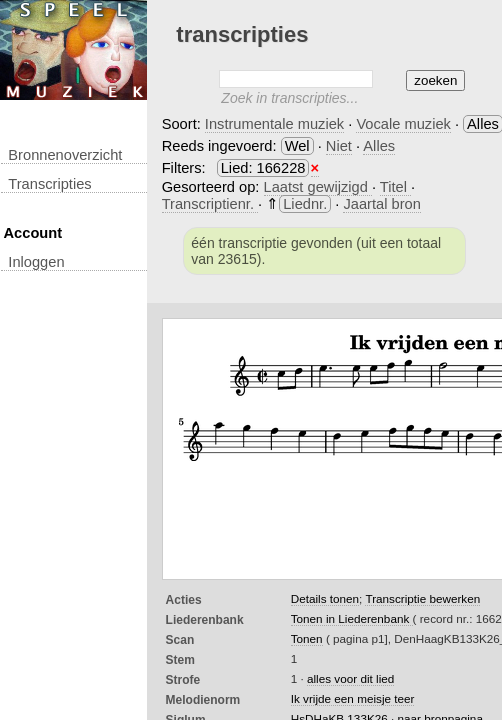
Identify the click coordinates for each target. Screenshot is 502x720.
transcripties (49, 184)
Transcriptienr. (210, 204)
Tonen (307, 638)
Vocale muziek (403, 124)
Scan (180, 640)
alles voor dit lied (350, 678)
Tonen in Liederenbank (352, 618)
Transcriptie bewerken (422, 598)
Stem (180, 660)
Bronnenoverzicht (65, 155)
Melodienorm (203, 700)
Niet (339, 146)
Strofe (183, 680)
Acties (184, 600)
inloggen (36, 262)
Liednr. (305, 204)
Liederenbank (205, 620)
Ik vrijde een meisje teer (353, 698)
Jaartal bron (381, 204)
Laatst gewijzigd (318, 187)
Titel (395, 187)
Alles (379, 146)
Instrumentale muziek (274, 124)
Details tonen (325, 598)
